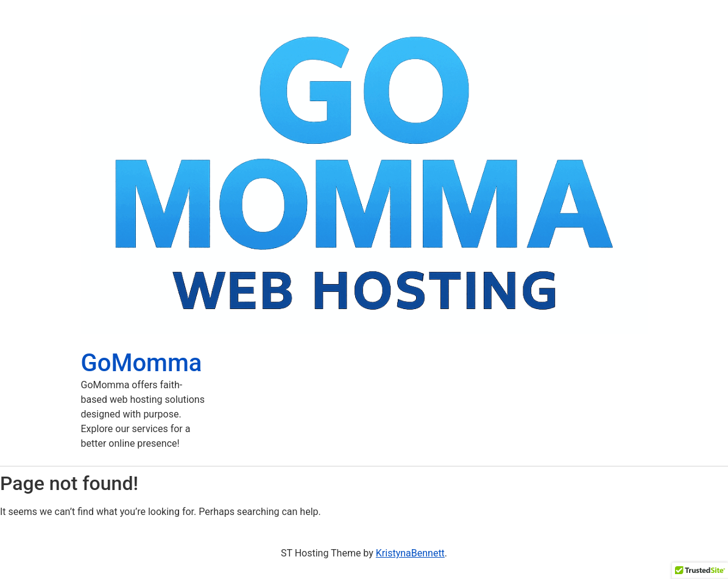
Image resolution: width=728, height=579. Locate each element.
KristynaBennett (410, 553)
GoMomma (142, 363)
